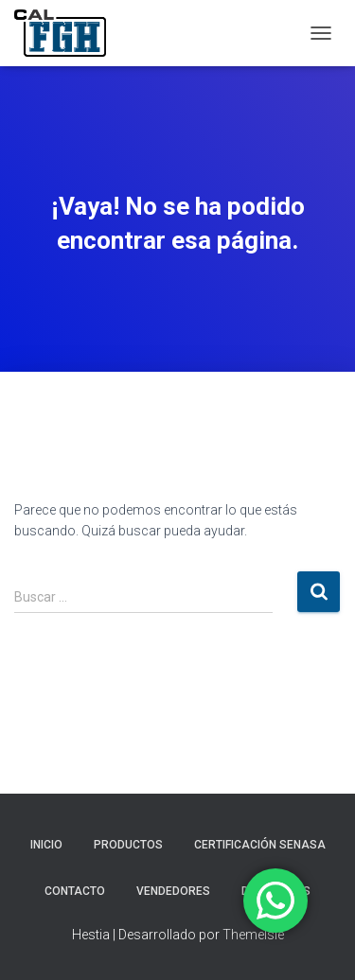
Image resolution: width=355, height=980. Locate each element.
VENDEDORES (173, 891)
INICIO (46, 845)
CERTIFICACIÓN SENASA (260, 845)
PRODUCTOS (128, 845)
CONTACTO (75, 891)
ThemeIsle (253, 935)
